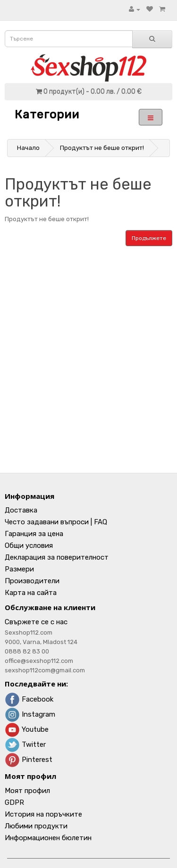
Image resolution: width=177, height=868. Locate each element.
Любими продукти (36, 826)
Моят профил (27, 791)
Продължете (149, 238)
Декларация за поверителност (57, 557)
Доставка (21, 510)
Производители (32, 581)
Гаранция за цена (34, 534)
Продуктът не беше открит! (102, 148)
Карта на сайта (31, 593)
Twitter (25, 744)
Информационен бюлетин (48, 838)
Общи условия (29, 546)
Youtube (27, 729)
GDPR (14, 802)
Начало (28, 148)
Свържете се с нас (36, 622)
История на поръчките (43, 814)
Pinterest (29, 760)
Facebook (29, 699)
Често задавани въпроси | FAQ (56, 522)
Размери (19, 569)
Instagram (30, 714)
